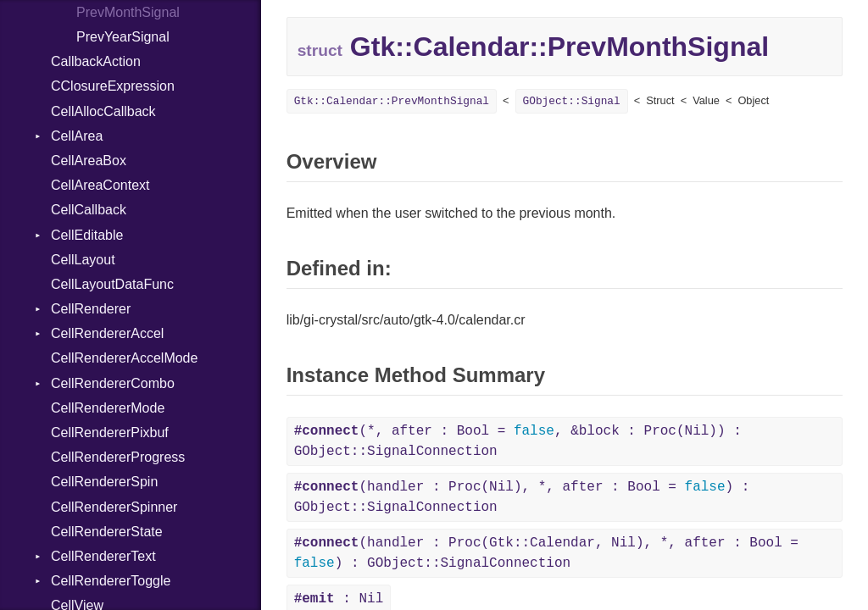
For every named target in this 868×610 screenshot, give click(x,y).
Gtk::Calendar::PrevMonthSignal (392, 101)
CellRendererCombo (113, 383)
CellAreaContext (100, 185)
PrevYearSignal (123, 37)
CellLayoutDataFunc (112, 284)
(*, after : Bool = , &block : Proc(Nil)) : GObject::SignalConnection (518, 441)
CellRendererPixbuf (110, 433)
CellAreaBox (89, 161)
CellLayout (83, 260)
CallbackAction (96, 61)
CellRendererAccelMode (124, 358)
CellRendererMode (108, 408)
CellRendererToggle (111, 581)
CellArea (77, 136)
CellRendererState (107, 532)
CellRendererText (103, 556)
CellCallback (89, 210)
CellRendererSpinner (114, 507)
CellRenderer (91, 309)
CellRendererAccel (107, 333)
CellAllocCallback (103, 111)
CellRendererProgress (118, 457)
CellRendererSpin (104, 482)
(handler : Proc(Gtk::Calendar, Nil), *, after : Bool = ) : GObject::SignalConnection (546, 553)
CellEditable (87, 235)
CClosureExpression (113, 86)
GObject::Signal (572, 101)
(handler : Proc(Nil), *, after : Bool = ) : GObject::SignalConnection (522, 497)
